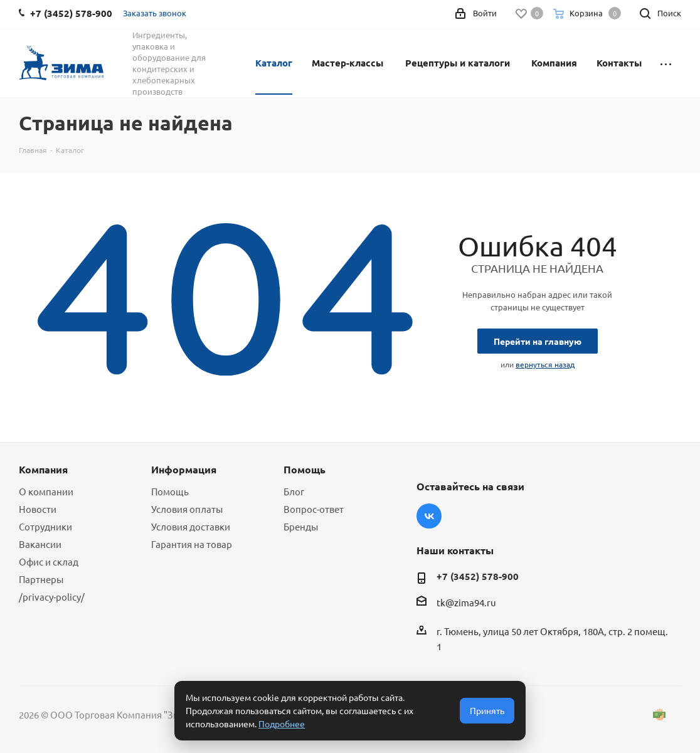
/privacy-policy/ (52, 597)
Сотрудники (45, 526)
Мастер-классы (347, 63)
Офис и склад (49, 561)
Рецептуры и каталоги (458, 63)
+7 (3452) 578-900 (478, 576)
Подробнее (282, 724)
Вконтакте (429, 516)
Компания (554, 63)
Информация (184, 469)
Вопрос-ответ (314, 509)
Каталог (274, 63)
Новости (38, 509)
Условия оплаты (187, 509)
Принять (487, 710)
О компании (46, 491)
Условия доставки (191, 526)
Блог (294, 491)
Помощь (170, 491)
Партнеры (41, 579)
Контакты (619, 63)
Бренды (301, 526)
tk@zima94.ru (466, 602)
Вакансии (40, 544)
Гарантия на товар (192, 544)
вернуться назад (545, 364)
